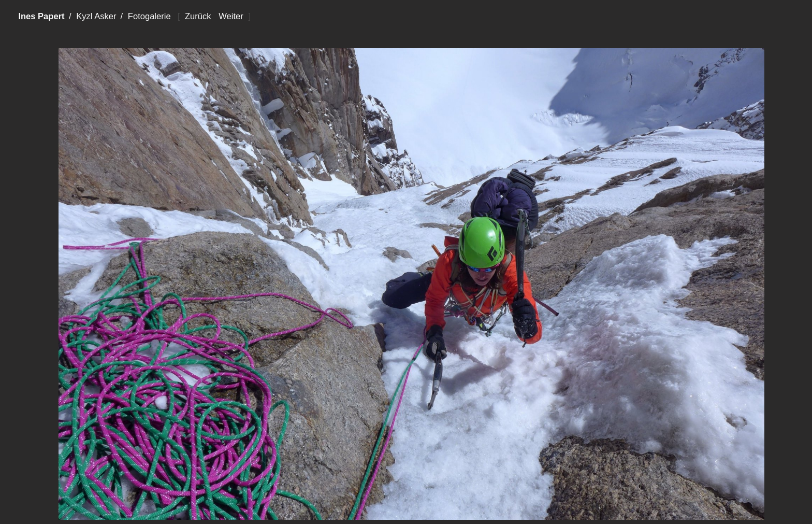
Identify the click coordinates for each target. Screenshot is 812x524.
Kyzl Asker (96, 16)
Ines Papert (41, 16)
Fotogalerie (149, 16)
